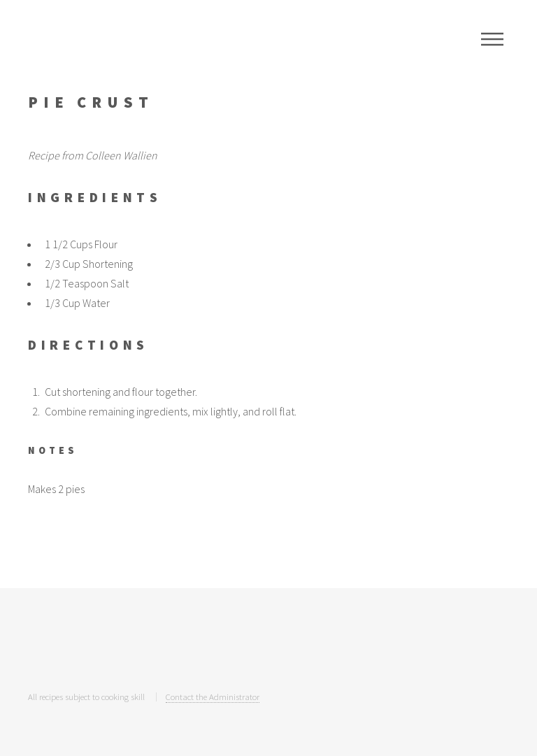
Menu (492, 39)
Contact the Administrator (213, 697)
